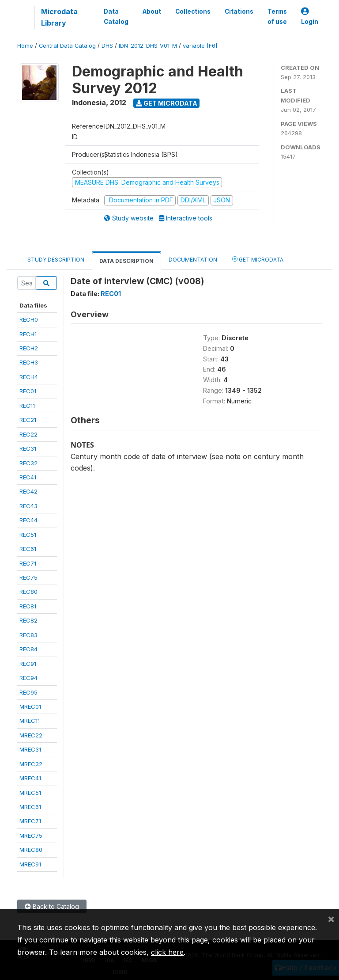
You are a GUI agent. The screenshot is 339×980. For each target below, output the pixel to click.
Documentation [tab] (193, 260)
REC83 (28, 635)
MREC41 (30, 778)
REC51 (28, 535)
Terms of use (277, 16)
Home (25, 46)
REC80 (28, 592)
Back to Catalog (52, 906)
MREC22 (31, 735)
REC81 (28, 606)
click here (167, 952)
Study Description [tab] (56, 260)
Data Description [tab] (126, 261)
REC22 (28, 434)
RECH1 (28, 334)
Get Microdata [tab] (258, 259)
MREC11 (30, 721)
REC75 (28, 577)
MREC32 (31, 764)
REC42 (28, 491)
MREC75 (31, 836)
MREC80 (31, 850)
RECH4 (29, 377)
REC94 (28, 678)
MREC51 (30, 793)
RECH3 (29, 362)
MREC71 (30, 821)
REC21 (28, 420)
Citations (239, 11)
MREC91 (30, 864)
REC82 (28, 620)
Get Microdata (167, 103)
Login (310, 17)
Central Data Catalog (67, 46)
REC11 (27, 406)
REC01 (28, 391)
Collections (193, 11)
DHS (107, 46)
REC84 (28, 649)
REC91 (28, 664)
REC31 (28, 448)
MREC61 (30, 807)
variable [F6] (200, 46)
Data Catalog (116, 16)
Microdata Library (59, 17)
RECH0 (29, 319)
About (152, 11)
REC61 (28, 549)
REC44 (28, 520)
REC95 (28, 692)
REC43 (28, 506)
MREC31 (30, 749)
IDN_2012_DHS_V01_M (148, 46)
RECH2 (29, 348)
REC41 (28, 477)
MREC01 (30, 707)
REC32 (28, 463)
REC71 (28, 563)
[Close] (331, 919)
